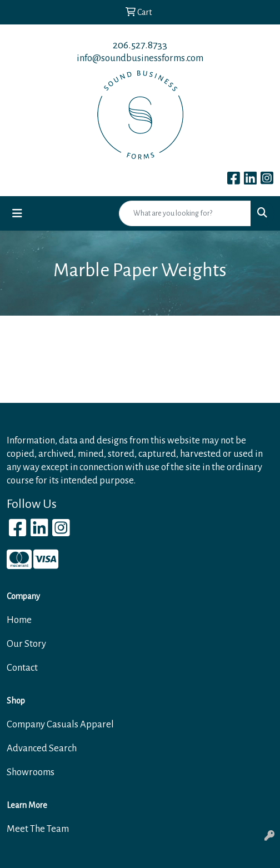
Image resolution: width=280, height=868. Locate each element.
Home (19, 620)
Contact (22, 668)
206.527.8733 (140, 45)
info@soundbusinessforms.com (140, 58)
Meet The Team (38, 829)
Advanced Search (42, 748)
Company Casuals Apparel (60, 724)
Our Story (26, 644)
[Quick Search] (185, 213)
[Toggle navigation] (17, 214)
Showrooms (31, 772)
